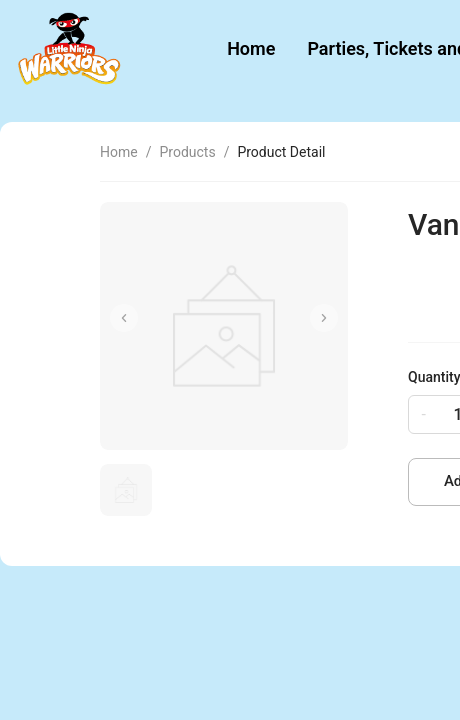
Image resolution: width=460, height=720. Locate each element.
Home (251, 48)
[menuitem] (251, 49)
